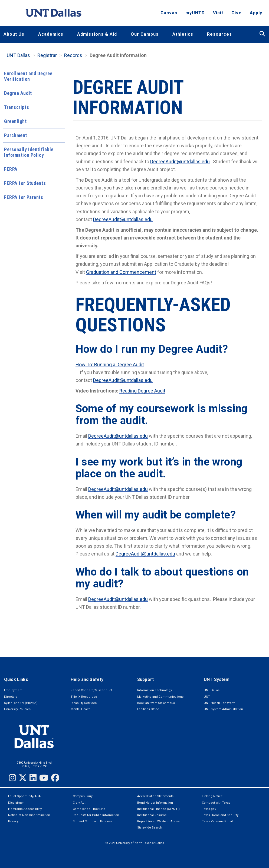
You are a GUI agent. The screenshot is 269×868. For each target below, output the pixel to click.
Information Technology (155, 690)
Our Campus (145, 34)
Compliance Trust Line (89, 809)
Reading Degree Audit (142, 391)
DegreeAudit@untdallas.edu (180, 162)
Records (73, 55)
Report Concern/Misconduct (91, 690)
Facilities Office (148, 709)
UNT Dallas (18, 55)
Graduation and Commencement (121, 272)
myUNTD (195, 15)
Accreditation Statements (155, 796)
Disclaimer (16, 803)
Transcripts (17, 107)
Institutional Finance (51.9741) (158, 809)
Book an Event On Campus (156, 703)
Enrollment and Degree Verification (28, 76)
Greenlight (15, 121)
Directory (11, 697)
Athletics (183, 34)
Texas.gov (209, 809)
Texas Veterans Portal (217, 821)
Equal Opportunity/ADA (24, 796)
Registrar (47, 55)
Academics (51, 34)
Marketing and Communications (160, 697)
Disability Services (84, 703)
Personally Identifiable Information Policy (29, 152)
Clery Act (79, 803)
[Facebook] (55, 778)
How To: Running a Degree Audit (110, 365)
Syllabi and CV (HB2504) (21, 703)
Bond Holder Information (155, 803)
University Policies (17, 709)
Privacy (13, 821)
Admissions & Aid (97, 34)
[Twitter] (23, 778)
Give (237, 15)
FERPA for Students (25, 183)
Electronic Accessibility (25, 809)
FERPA (11, 169)
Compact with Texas (216, 803)
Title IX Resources (84, 697)
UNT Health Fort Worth (220, 703)
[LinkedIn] (33, 778)
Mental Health (81, 709)
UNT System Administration (223, 709)
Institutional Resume (152, 815)
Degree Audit (18, 93)
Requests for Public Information (96, 815)
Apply (256, 15)
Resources (219, 34)
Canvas (169, 15)
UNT (207, 697)
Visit (218, 15)
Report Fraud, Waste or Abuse (158, 821)
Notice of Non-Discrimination (29, 815)
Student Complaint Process (93, 821)
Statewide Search (150, 828)
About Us (14, 34)
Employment (13, 690)
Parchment (16, 135)
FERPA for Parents (24, 197)
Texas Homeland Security (220, 815)
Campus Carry (83, 796)
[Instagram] (12, 778)
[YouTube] (44, 778)
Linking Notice (212, 796)
